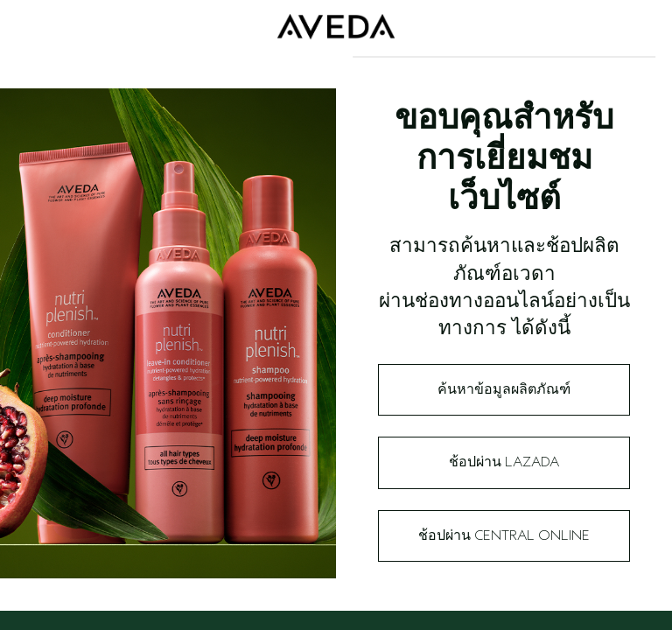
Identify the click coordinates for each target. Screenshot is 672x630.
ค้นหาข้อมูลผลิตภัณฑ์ (504, 389)
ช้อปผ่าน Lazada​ (504, 462)
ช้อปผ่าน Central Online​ (504, 535)
